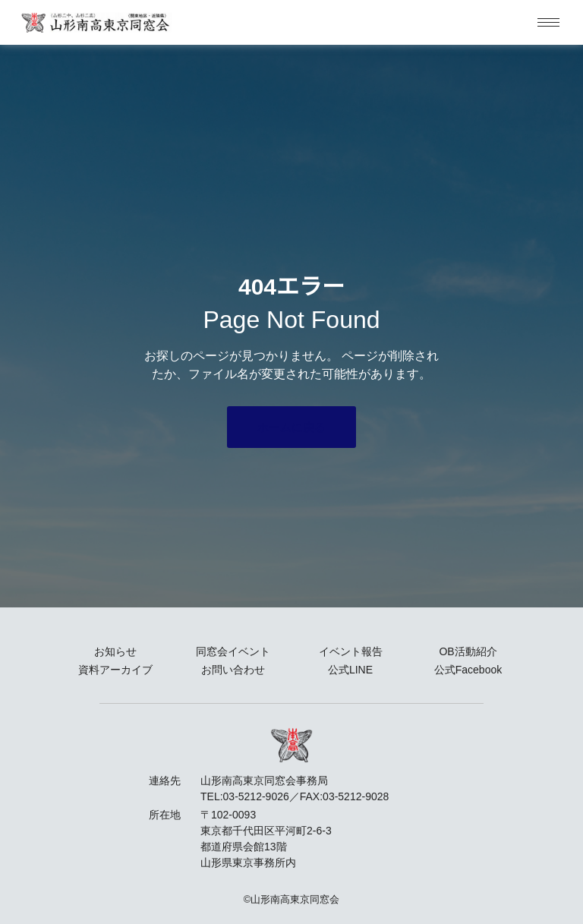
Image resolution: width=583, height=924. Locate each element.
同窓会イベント (233, 651)
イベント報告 (351, 651)
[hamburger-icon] (548, 22)
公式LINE (350, 670)
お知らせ (115, 651)
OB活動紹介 (468, 651)
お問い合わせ (233, 670)
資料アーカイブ (115, 670)
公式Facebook (468, 670)
